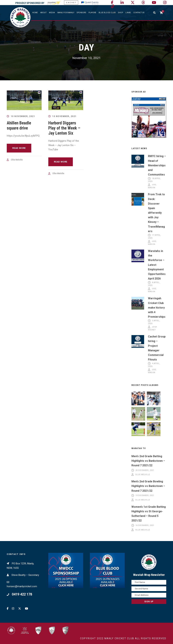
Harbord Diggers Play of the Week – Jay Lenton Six (64, 128)
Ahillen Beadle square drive (19, 126)
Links (128, 13)
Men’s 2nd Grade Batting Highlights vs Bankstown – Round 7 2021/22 (148, 461)
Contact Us (139, 13)
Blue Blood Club (107, 13)
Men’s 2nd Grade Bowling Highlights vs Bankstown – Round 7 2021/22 (148, 486)
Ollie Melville (17, 160)
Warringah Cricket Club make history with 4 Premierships (157, 308)
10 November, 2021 (23, 116)
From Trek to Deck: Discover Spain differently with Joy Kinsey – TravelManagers (156, 213)
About (44, 13)
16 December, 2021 (145, 525)
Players (92, 13)
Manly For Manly (66, 13)
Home (35, 13)
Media (52, 13)
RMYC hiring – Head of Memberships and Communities (157, 165)
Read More (19, 148)
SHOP (121, 13)
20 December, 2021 (145, 470)
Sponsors (81, 13)
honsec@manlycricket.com (22, 586)
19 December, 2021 (145, 496)
